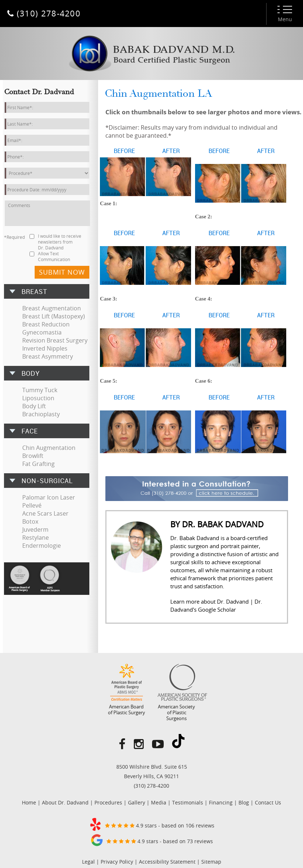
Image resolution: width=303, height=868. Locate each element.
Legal (88, 862)
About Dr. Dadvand (65, 802)
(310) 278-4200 (151, 786)
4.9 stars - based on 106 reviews (152, 824)
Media (159, 802)
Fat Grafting (38, 464)
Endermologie (42, 546)
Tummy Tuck (40, 390)
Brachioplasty (41, 414)
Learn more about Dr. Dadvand (209, 601)
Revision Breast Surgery (55, 340)
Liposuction (38, 398)
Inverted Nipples (45, 348)
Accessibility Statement (167, 862)
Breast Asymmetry (48, 356)
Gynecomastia (42, 332)
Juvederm (35, 529)
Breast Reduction (46, 324)
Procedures (108, 802)
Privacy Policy (117, 862)
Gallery (137, 802)
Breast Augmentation (52, 308)
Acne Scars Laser (45, 513)
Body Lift (34, 406)
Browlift (33, 456)
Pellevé (32, 505)
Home (29, 802)
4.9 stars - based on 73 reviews (152, 840)
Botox (30, 521)
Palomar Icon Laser (49, 497)
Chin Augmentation (49, 448)
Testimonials (188, 802)
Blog (244, 802)
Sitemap (211, 862)
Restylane (36, 538)
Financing (221, 802)
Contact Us (268, 802)
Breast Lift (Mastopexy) (54, 316)
